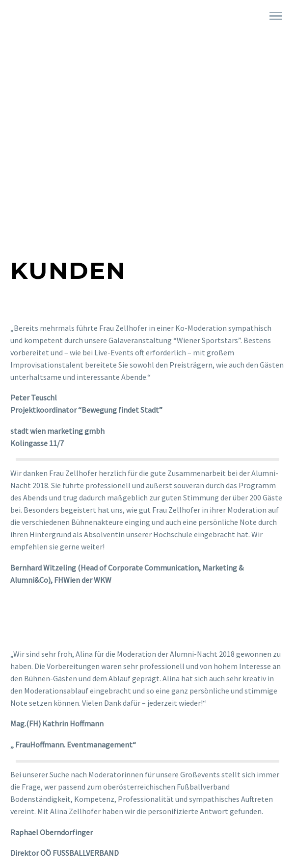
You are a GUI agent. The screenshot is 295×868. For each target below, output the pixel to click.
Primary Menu (276, 16)
